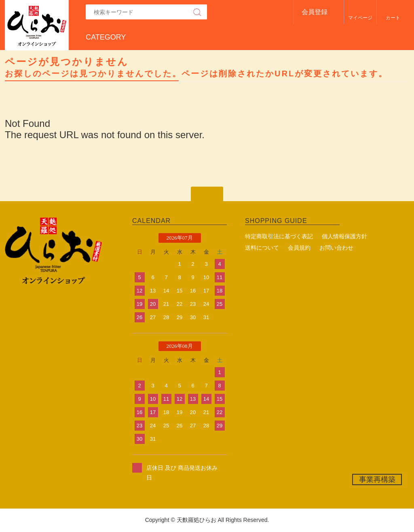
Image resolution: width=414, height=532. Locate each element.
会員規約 (299, 248)
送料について (262, 248)
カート (393, 18)
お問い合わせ (336, 248)
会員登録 (315, 12)
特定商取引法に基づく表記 (279, 236)
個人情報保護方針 (344, 236)
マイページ (360, 18)
